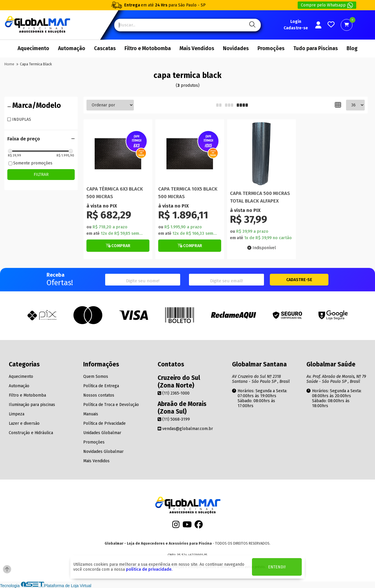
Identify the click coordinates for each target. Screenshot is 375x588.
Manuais (91, 414)
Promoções (271, 49)
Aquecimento (33, 49)
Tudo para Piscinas (316, 49)
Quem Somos (96, 377)
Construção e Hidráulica (31, 433)
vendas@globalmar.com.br (185, 429)
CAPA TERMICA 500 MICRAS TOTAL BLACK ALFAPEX (260, 197)
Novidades (236, 49)
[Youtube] (187, 526)
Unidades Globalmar (102, 433)
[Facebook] (199, 526)
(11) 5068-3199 (174, 419)
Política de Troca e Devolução (111, 405)
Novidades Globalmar (103, 452)
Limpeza (17, 414)
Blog (352, 49)
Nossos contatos (99, 395)
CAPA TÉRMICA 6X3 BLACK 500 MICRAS (115, 193)
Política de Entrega (101, 386)
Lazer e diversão (24, 423)
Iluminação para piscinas (32, 405)
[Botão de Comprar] (118, 246)
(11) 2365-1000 (174, 393)
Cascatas (105, 49)
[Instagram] (176, 526)
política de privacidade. (149, 569)
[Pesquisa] (252, 25)
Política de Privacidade (104, 423)
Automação (72, 49)
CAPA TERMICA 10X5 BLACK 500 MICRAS (188, 193)
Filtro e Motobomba (148, 49)
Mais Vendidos (197, 49)
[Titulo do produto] (118, 154)
